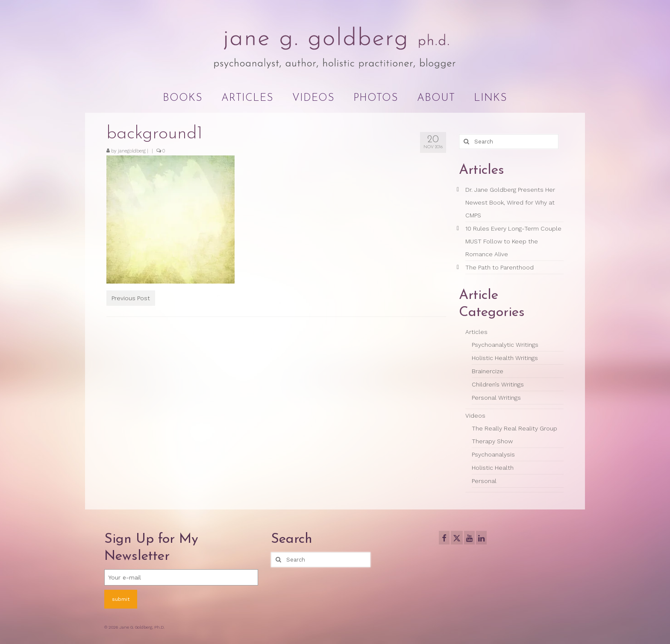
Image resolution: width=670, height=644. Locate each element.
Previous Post (131, 298)
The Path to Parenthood (500, 267)
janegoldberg (132, 151)
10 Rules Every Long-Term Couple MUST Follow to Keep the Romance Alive (513, 241)
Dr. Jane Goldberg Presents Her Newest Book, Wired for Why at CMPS (510, 202)
